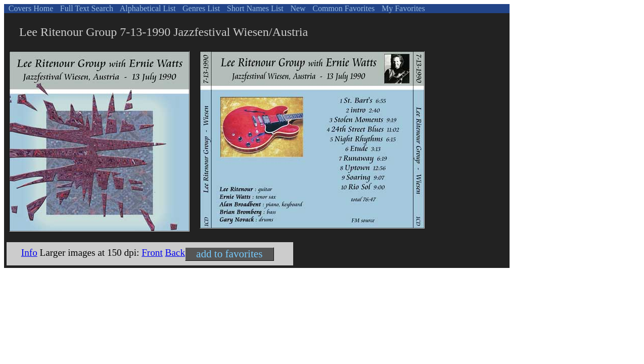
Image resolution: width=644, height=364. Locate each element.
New (297, 8)
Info (29, 253)
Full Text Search (86, 8)
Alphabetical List (147, 8)
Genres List (200, 8)
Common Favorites (342, 8)
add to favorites (229, 254)
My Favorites (402, 8)
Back (175, 253)
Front (152, 253)
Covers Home (30, 8)
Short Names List (254, 8)
